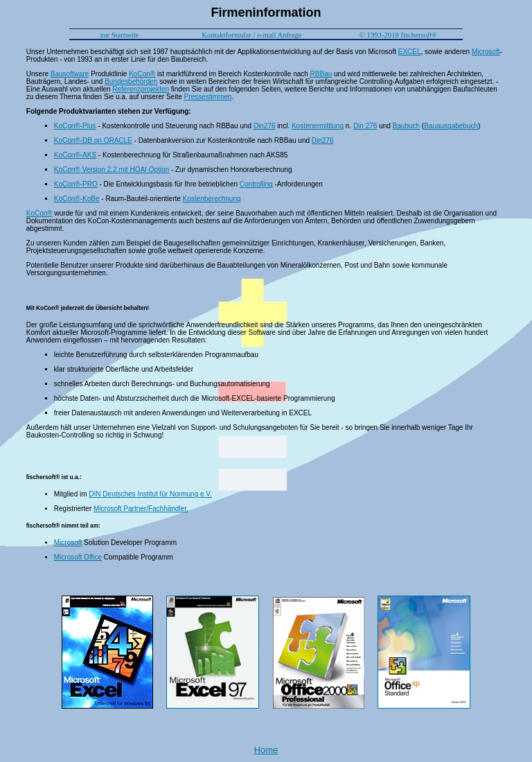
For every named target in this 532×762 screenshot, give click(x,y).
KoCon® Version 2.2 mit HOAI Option (112, 170)
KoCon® (142, 74)
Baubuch (406, 126)
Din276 (265, 126)
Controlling (256, 184)
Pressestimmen (208, 97)
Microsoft (486, 52)
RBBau (321, 74)
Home (266, 750)
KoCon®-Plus (75, 126)
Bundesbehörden (131, 81)
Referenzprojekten (141, 89)
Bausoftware (70, 74)
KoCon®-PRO (76, 184)
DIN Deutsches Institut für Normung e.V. (150, 494)
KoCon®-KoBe (77, 199)
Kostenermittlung (318, 126)
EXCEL (410, 52)
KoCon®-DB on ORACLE (93, 140)
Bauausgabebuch (451, 126)
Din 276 (365, 126)
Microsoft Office (78, 557)
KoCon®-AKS (75, 155)
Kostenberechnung (212, 199)
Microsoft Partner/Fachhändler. (141, 509)
